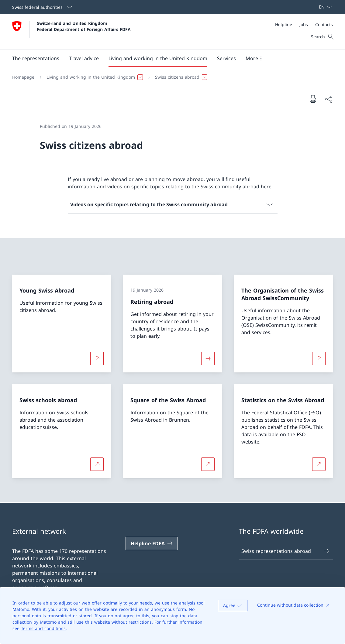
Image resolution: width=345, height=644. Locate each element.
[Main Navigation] (168, 58)
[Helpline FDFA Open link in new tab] (152, 543)
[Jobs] (304, 24)
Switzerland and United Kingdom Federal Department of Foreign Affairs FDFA (84, 26)
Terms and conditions (43, 628)
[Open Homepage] (71, 32)
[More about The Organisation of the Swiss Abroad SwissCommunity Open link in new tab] (319, 358)
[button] (36, 58)
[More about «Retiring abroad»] (208, 358)
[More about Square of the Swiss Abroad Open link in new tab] (208, 464)
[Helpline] (284, 24)
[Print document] (313, 99)
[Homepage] (23, 77)
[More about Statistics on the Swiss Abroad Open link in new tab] (319, 464)
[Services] (226, 58)
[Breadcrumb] (170, 77)
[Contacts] (324, 24)
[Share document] (329, 99)
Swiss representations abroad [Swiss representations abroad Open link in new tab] (286, 551)
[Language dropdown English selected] (323, 7)
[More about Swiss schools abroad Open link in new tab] (97, 464)
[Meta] (304, 24)
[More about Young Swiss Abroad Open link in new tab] (97, 358)
